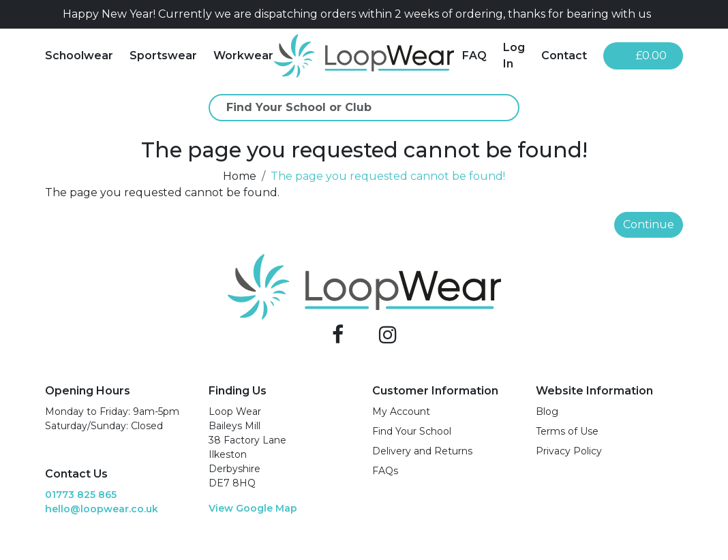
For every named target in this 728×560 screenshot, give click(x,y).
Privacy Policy (569, 451)
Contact (564, 56)
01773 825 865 (81, 495)
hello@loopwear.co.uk (102, 509)
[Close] (678, 14)
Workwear (243, 56)
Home (240, 176)
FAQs (385, 471)
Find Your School (412, 431)
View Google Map (253, 508)
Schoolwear (79, 56)
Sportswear (163, 56)
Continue (649, 224)
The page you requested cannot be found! (388, 176)
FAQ (474, 56)
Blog (547, 411)
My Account (401, 411)
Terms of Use (567, 431)
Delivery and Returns (422, 451)
